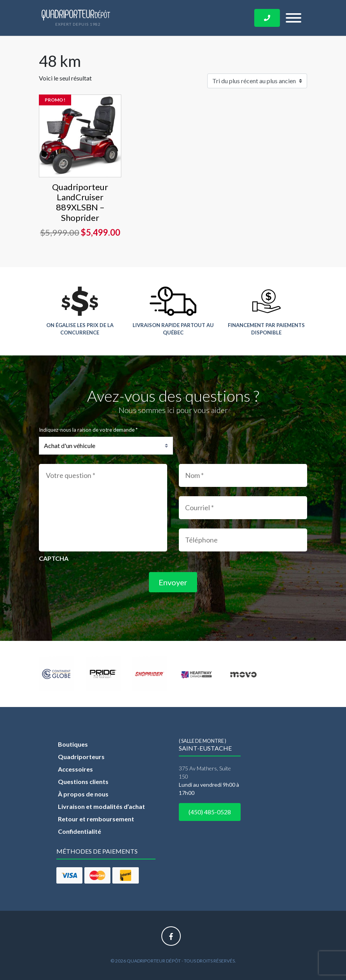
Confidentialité (80, 831)
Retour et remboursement (96, 819)
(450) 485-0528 (210, 812)
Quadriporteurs (81, 757)
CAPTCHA (54, 558)
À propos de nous (83, 794)
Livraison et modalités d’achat (101, 806)
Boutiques (73, 744)
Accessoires (75, 769)
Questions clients (83, 781)
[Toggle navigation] (294, 18)
